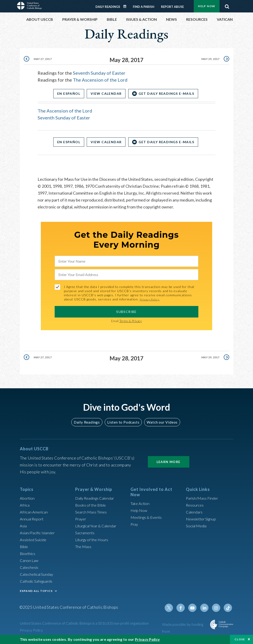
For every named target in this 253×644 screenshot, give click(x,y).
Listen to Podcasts (123, 422)
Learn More (169, 462)
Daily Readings (108, 7)
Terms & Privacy (131, 321)
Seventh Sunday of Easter (99, 73)
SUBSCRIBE (126, 312)
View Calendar (106, 93)
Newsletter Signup (203, 519)
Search (227, 5)
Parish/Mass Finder (203, 498)
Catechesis (30, 567)
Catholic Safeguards (38, 581)
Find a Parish (144, 7)
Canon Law (30, 560)
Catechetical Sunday (38, 574)
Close (240, 639)
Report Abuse (172, 7)
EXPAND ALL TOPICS (36, 591)
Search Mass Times (92, 512)
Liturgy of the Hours (93, 540)
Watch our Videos (160, 422)
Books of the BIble (91, 505)
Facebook (184, 608)
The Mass (84, 546)
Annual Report (33, 519)
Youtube (195, 608)
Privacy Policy (31, 630)
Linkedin (206, 608)
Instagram (217, 608)
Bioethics (28, 553)
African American (35, 512)
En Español (66, 93)
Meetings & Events (148, 517)
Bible (25, 546)
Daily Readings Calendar (126, 6)
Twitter (173, 608)
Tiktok (228, 608)
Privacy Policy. (151, 299)
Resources (195, 505)
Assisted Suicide (34, 540)
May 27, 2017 (44, 60)
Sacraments (85, 533)
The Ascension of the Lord (100, 80)
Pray (135, 524)
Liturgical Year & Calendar (99, 526)
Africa (25, 505)
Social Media (197, 526)
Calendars (195, 512)
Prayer (81, 519)
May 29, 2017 (209, 60)
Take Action (141, 503)
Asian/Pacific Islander (39, 533)
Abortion (28, 498)
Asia (24, 526)
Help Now (207, 6)
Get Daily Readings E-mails (169, 93)
